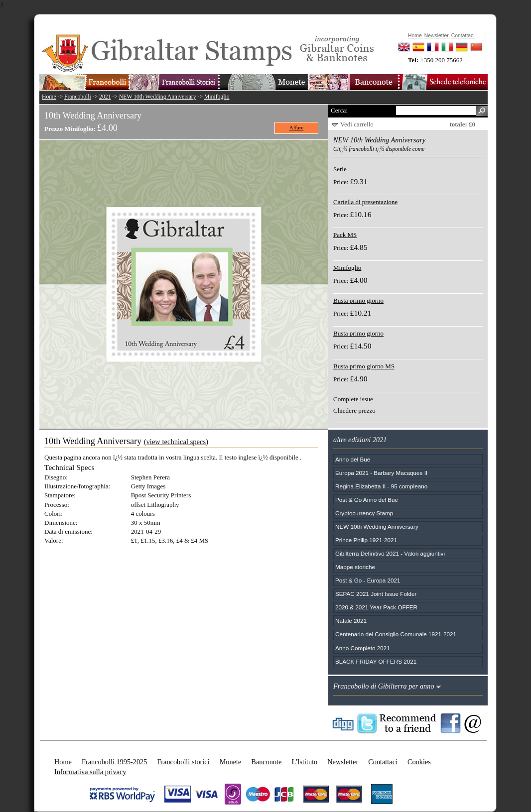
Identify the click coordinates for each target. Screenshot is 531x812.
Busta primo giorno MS (364, 366)
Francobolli (78, 97)
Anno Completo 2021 (363, 648)
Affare (297, 127)
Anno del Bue (353, 459)
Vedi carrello (357, 124)
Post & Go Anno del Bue (367, 500)
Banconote (266, 762)
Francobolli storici (183, 762)
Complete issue (353, 399)
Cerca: (339, 110)
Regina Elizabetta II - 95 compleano (381, 486)
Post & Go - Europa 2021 (368, 580)
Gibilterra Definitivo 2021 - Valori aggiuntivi (390, 553)
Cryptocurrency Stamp (364, 513)
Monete (231, 762)
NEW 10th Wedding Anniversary (158, 97)
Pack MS (345, 235)
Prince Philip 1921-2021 (366, 540)
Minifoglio (217, 97)
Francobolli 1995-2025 (114, 762)
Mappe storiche (355, 567)
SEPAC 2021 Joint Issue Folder (376, 594)
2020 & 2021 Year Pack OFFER (376, 607)
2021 (105, 97)
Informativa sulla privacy (90, 772)
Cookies (419, 762)
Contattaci (383, 762)
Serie (340, 169)
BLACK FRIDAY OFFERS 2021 (376, 661)
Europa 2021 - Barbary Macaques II (381, 473)
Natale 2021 (351, 621)
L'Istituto (304, 762)
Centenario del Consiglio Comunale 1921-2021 (396, 634)
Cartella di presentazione (365, 202)
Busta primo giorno (358, 300)
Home (49, 97)
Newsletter (343, 762)
